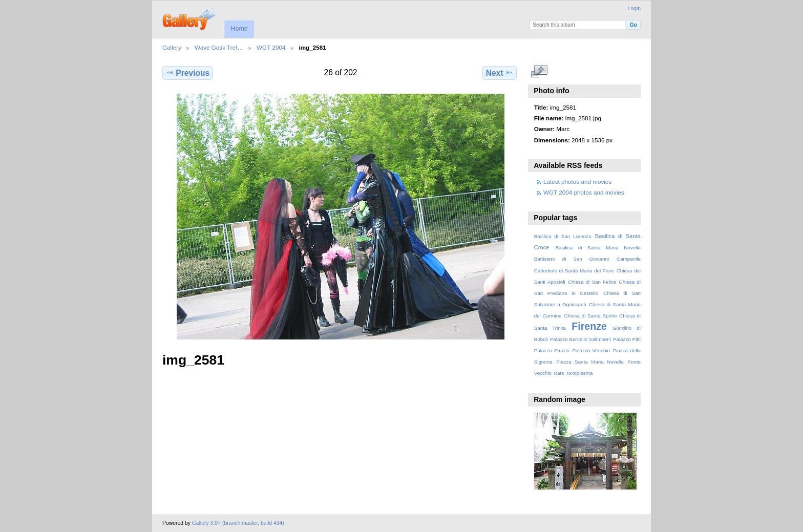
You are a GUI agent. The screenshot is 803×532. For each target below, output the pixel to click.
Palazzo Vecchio (591, 350)
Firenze (589, 326)
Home (239, 29)
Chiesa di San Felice (592, 282)
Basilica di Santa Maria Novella (598, 248)
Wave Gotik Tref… (219, 47)
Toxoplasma (579, 373)
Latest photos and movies (577, 182)
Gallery (172, 47)
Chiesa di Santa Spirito (590, 316)
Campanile (629, 259)
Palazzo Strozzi (552, 350)
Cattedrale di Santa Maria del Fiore (574, 271)
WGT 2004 (271, 47)
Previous (188, 73)
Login (634, 8)
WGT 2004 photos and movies (584, 192)
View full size (540, 72)
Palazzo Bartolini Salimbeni (580, 339)
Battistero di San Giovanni (572, 259)
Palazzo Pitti (627, 339)
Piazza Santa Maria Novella (590, 362)
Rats (559, 373)
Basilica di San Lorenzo (563, 236)
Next (500, 73)
